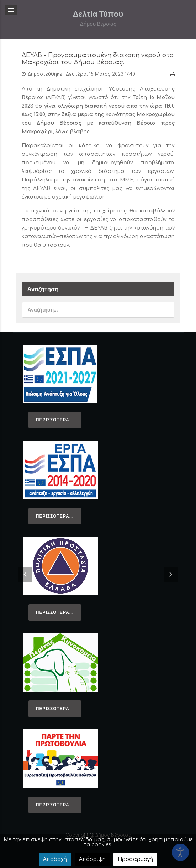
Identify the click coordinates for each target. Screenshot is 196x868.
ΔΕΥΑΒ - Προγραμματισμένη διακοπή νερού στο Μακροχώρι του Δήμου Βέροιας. (98, 59)
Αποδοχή (55, 859)
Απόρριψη (92, 859)
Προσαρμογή (135, 859)
